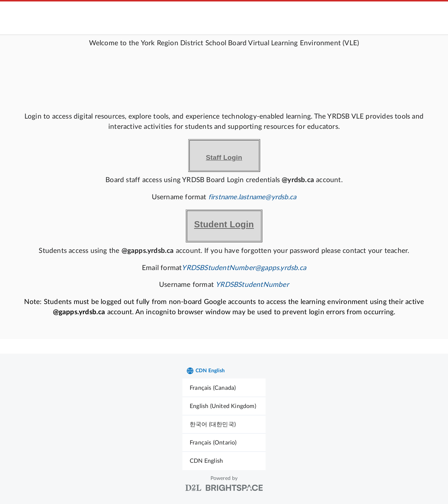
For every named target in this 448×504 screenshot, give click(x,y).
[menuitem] (224, 388)
